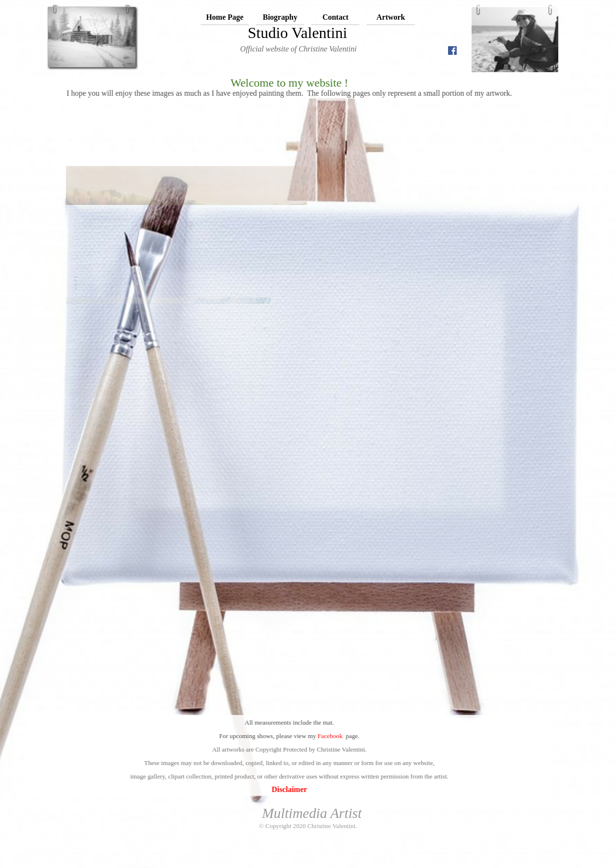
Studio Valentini (298, 33)
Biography (280, 17)
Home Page (225, 17)
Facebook (286, 736)
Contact (335, 17)
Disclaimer (245, 789)
